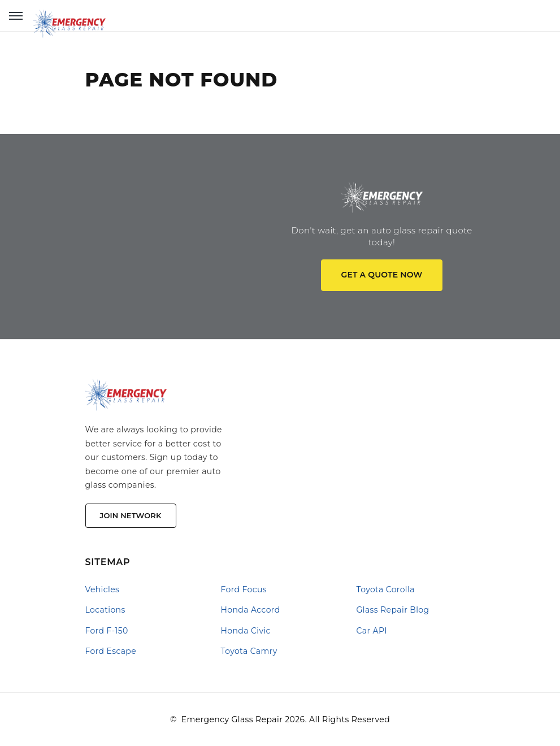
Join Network (131, 515)
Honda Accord (251, 610)
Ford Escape (111, 651)
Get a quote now (382, 275)
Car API (372, 631)
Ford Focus (244, 589)
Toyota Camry (249, 651)
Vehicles (103, 589)
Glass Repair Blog (393, 610)
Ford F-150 (107, 631)
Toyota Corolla (386, 589)
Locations (105, 610)
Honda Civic (246, 631)
